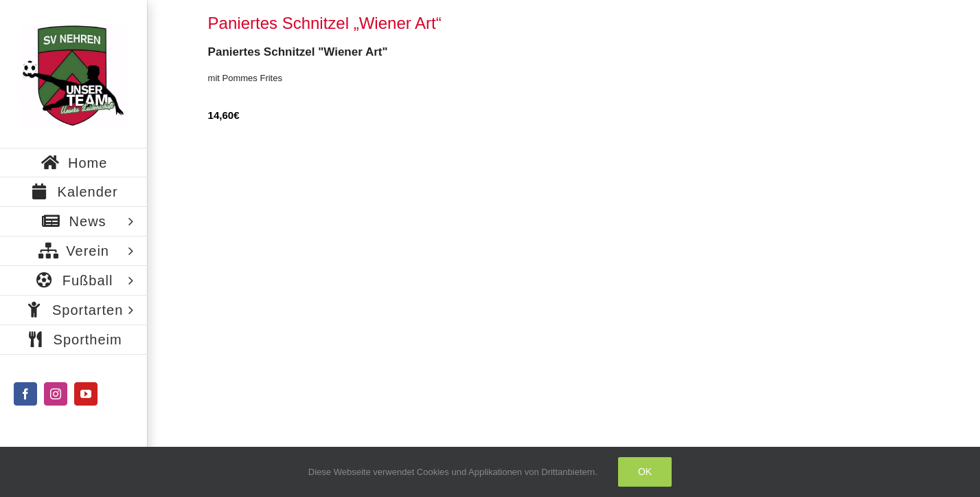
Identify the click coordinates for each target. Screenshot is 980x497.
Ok (645, 472)
